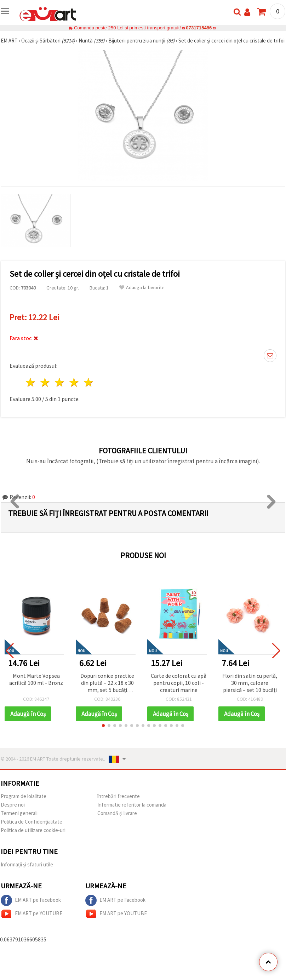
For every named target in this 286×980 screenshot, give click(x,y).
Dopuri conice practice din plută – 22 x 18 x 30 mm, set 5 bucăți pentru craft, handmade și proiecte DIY (107, 683)
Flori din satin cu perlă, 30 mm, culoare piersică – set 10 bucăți (250, 683)
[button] (103, 726)
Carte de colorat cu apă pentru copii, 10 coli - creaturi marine (179, 683)
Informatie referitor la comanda (132, 805)
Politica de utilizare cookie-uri (33, 830)
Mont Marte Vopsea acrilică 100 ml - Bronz (36, 679)
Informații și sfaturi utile (27, 864)
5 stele (89, 382)
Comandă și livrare (117, 813)
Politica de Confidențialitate (32, 822)
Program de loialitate (24, 796)
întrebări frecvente (119, 796)
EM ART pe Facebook (31, 900)
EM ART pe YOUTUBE (32, 914)
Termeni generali (19, 813)
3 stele (60, 382)
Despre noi (13, 805)
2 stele (45, 382)
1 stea (31, 382)
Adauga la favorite (142, 288)
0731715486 (199, 28)
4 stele (74, 382)
